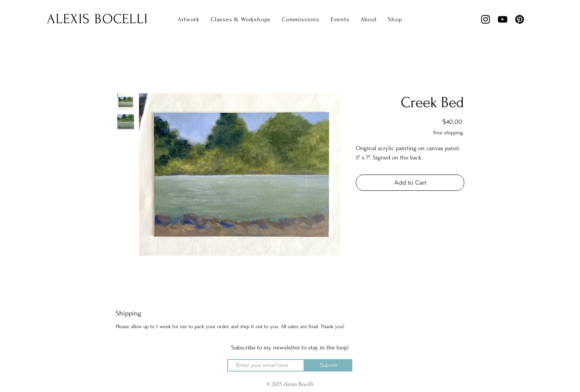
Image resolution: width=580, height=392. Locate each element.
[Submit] (328, 365)
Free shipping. (449, 133)
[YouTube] (503, 19)
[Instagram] (486, 19)
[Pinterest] (520, 19)
